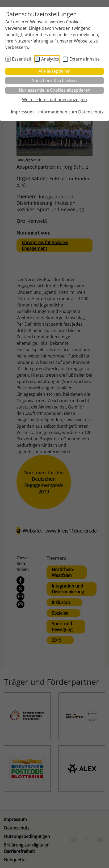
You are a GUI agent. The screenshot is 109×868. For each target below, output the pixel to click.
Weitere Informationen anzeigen (54, 100)
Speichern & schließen (54, 80)
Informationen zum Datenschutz (71, 112)
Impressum (22, 112)
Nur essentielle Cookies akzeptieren (55, 90)
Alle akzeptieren (54, 71)
